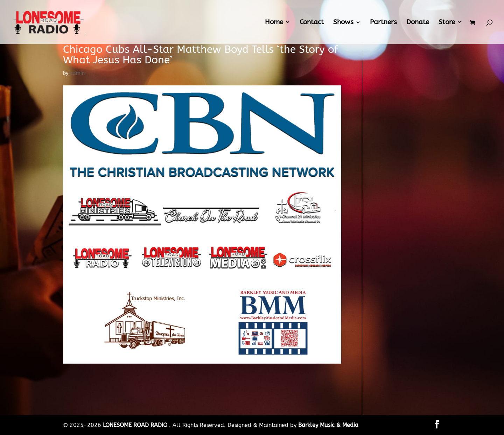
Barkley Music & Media (328, 425)
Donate (418, 23)
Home (274, 23)
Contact (312, 23)
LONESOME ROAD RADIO (136, 425)
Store (447, 23)
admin (77, 73)
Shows (343, 23)
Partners (383, 23)
